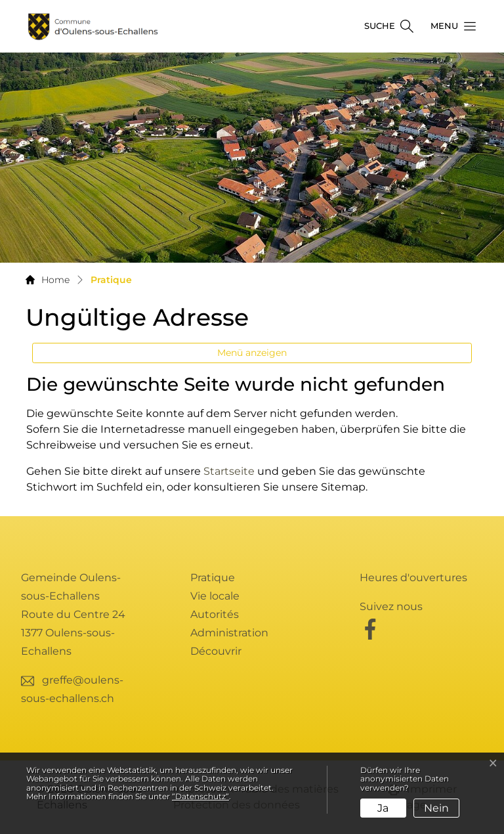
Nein (436, 808)
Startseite (229, 471)
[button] (450, 26)
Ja (383, 808)
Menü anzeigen (252, 353)
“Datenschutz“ (200, 796)
